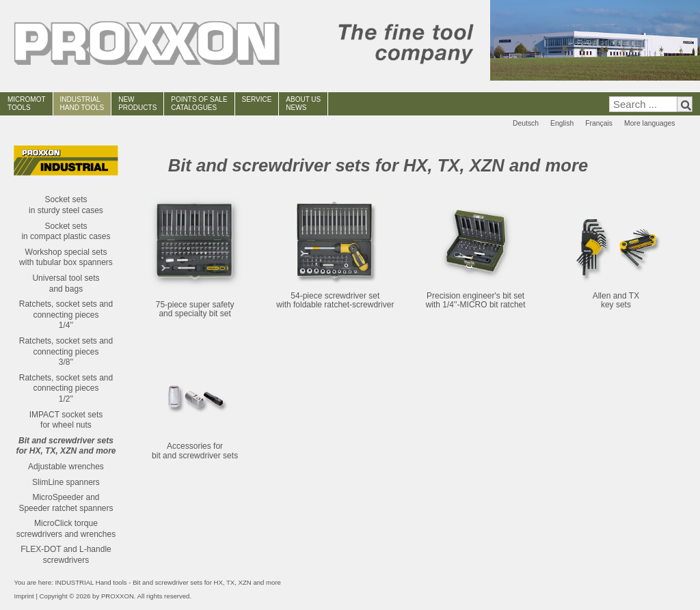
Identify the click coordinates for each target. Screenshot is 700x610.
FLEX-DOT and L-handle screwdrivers (66, 555)
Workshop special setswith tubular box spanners (66, 258)
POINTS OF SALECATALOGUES (199, 103)
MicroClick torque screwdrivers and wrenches (66, 529)
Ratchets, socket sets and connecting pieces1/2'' (66, 388)
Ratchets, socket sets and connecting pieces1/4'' (66, 315)
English (562, 123)
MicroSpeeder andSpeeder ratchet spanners (66, 503)
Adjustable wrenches (66, 467)
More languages (650, 123)
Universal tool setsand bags (66, 283)
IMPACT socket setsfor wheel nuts (66, 420)
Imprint (24, 596)
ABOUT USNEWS (303, 103)
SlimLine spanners (66, 482)
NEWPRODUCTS (137, 103)
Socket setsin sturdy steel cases (66, 205)
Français (599, 123)
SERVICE (257, 99)
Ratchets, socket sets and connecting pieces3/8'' (66, 351)
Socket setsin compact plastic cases (66, 232)
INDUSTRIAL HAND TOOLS (82, 103)
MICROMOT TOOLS (27, 103)
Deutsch (526, 123)
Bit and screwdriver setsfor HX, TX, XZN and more (66, 446)
